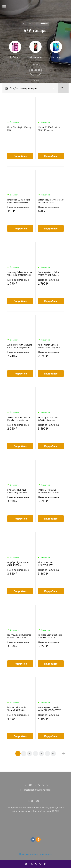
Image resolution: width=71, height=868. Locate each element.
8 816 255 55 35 (37, 785)
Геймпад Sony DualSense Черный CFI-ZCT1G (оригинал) (50, 636)
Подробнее (20, 156)
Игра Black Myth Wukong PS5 (19, 128)
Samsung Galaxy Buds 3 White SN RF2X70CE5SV (49, 709)
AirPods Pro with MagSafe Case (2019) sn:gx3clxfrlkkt (20, 346)
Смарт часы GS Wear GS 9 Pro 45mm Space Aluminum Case (51, 201)
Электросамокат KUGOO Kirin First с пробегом (19, 419)
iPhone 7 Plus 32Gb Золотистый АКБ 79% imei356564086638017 (49, 491)
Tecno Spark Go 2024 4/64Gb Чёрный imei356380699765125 (49, 419)
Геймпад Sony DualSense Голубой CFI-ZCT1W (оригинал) (19, 636)
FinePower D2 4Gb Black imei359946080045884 (19, 201)
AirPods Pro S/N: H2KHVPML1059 (46, 564)
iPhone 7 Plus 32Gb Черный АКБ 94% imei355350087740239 (18, 709)
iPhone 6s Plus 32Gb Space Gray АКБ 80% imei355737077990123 (18, 491)
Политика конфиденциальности (36, 854)
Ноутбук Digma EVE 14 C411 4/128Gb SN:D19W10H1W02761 (18, 564)
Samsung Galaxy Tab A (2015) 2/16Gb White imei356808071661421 (49, 274)
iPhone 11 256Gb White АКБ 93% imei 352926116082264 (49, 128)
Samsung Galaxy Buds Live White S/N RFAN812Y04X (20, 274)
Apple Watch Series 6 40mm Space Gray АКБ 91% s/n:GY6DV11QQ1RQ (50, 346)
